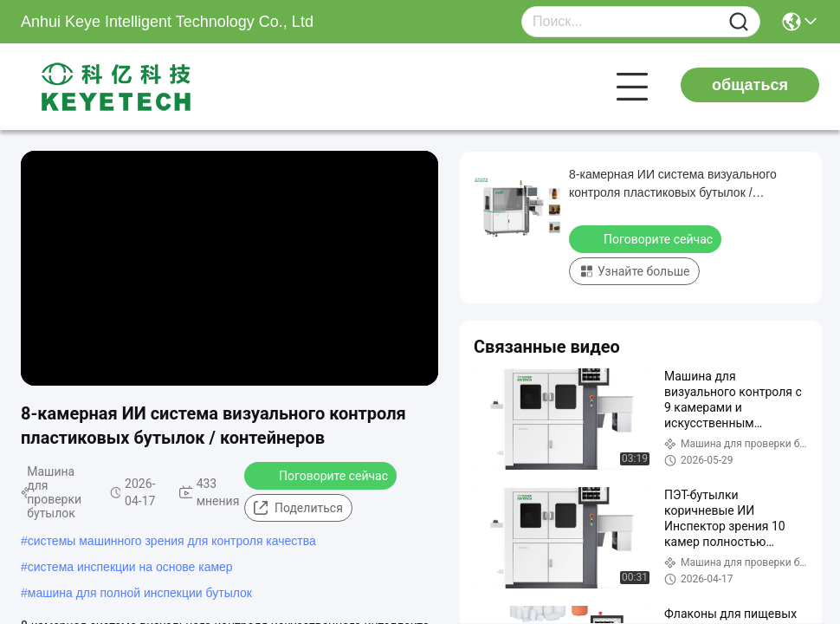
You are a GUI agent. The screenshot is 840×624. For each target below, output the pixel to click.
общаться (750, 85)
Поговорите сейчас (322, 475)
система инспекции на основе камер (130, 567)
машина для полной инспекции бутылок (140, 593)
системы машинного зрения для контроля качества (172, 541)
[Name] (739, 22)
